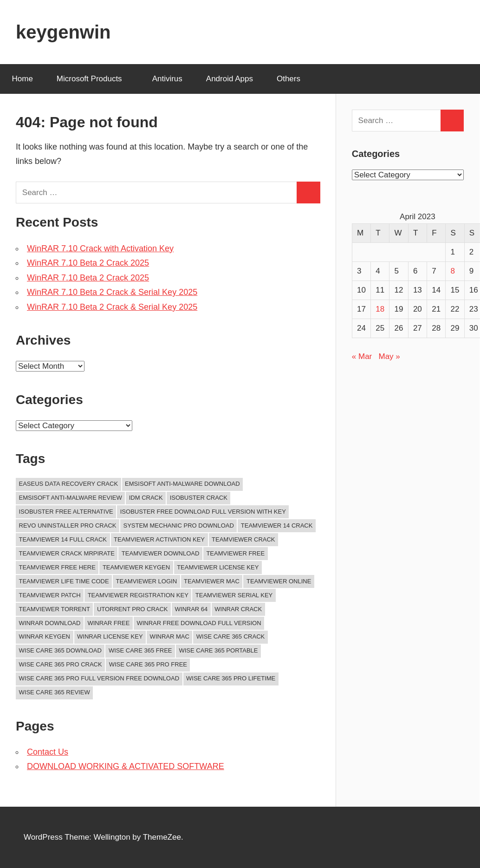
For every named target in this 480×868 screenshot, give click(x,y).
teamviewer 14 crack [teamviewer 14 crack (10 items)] (277, 525)
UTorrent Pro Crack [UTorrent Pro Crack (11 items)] (133, 609)
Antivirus (167, 79)
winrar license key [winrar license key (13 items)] (110, 636)
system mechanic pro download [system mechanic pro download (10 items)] (178, 525)
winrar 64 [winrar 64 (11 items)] (191, 609)
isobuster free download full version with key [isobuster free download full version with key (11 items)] (203, 512)
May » (389, 356)
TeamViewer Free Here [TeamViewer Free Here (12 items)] (57, 567)
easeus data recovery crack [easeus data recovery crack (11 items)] (69, 484)
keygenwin (63, 32)
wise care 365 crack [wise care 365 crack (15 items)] (230, 636)
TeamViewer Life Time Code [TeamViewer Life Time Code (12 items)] (64, 581)
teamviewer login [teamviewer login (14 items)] (146, 581)
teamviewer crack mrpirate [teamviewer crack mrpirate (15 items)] (67, 553)
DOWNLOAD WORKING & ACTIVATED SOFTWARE (126, 766)
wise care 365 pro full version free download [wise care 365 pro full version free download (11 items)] (99, 678)
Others (294, 79)
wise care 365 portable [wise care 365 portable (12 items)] (218, 650)
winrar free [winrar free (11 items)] (108, 623)
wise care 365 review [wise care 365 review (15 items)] (55, 692)
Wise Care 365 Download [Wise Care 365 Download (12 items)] (60, 650)
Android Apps (230, 79)
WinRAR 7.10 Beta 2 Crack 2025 (88, 263)
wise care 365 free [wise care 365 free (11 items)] (140, 650)
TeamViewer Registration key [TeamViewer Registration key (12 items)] (138, 595)
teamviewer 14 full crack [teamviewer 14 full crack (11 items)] (63, 539)
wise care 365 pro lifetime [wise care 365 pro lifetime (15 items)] (231, 678)
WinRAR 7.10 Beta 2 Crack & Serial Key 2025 (112, 292)
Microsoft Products (94, 79)
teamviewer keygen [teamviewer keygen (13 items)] (136, 567)
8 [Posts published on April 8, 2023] (452, 271)
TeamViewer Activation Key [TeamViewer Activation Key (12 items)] (159, 539)
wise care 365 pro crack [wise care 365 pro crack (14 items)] (61, 664)
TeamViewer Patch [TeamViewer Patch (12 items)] (50, 595)
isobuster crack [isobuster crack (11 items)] (199, 498)
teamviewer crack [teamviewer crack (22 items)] (243, 539)
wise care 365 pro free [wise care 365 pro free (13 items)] (148, 664)
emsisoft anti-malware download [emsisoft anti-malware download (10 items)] (182, 484)
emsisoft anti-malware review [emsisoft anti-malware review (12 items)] (71, 498)
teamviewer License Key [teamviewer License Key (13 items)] (218, 567)
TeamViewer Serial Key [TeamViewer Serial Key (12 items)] (234, 595)
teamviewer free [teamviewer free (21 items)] (235, 553)
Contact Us (48, 752)
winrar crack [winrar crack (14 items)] (238, 609)
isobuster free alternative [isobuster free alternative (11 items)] (66, 512)
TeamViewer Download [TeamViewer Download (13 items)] (161, 553)
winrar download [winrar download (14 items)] (50, 623)
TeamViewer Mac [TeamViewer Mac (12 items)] (212, 581)
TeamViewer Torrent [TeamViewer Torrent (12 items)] (55, 609)
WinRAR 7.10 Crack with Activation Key (100, 248)
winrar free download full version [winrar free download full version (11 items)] (199, 623)
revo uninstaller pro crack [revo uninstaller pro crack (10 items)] (68, 525)
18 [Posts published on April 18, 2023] (380, 309)
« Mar (362, 356)
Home (23, 79)
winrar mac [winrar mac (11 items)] (170, 636)
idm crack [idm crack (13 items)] (146, 498)
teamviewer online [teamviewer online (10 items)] (279, 581)
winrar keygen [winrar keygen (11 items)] (45, 636)
